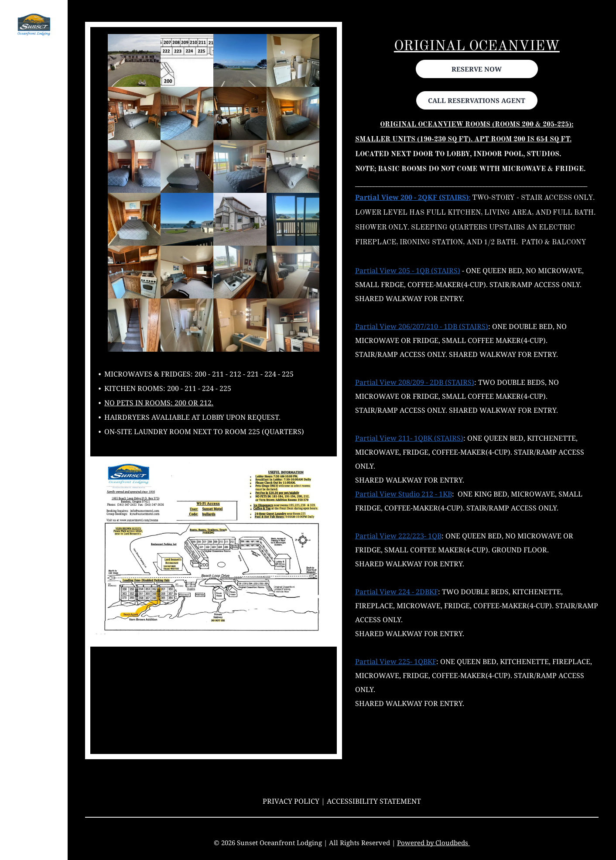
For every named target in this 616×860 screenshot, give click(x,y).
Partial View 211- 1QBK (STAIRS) (409, 438)
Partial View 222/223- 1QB (398, 536)
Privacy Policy (291, 801)
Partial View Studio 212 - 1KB (404, 494)
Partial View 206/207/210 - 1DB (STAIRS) (422, 326)
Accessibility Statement (374, 801)
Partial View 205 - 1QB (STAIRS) (408, 271)
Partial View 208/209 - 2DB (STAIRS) (415, 382)
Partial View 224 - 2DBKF (397, 592)
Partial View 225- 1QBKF (396, 661)
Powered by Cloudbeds (433, 843)
